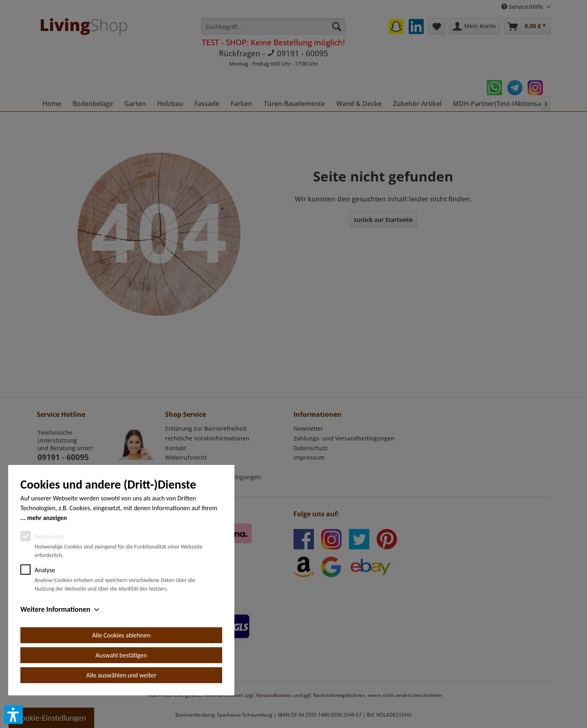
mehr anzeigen (47, 518)
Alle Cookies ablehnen (121, 635)
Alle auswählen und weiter (121, 675)
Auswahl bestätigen (121, 655)
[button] (13, 715)
